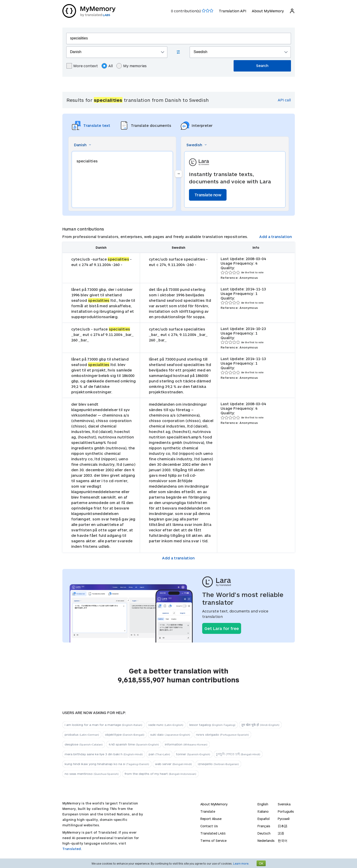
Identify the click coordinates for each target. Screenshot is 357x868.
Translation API (233, 11)
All (107, 66)
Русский (284, 819)
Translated (213, 833)
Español (264, 819)
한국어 (283, 841)
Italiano (263, 811)
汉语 (281, 833)
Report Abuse (211, 819)
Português (286, 811)
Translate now (208, 195)
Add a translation (276, 237)
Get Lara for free (222, 628)
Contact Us (209, 826)
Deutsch (264, 833)
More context (82, 66)
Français (264, 826)
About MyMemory (268, 11)
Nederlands (266, 841)
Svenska (284, 804)
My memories (131, 66)
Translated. (72, 849)
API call (284, 100)
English (263, 804)
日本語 (283, 826)
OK (261, 863)
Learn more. (241, 863)
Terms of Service (213, 841)
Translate (208, 811)
